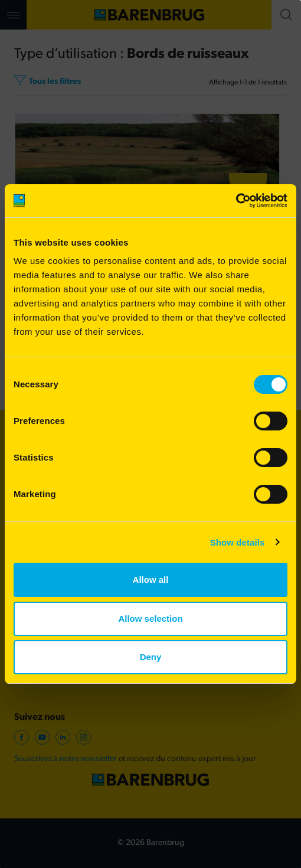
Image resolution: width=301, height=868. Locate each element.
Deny (151, 657)
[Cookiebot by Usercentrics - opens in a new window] (236, 201)
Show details (238, 542)
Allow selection (150, 619)
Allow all (151, 580)
